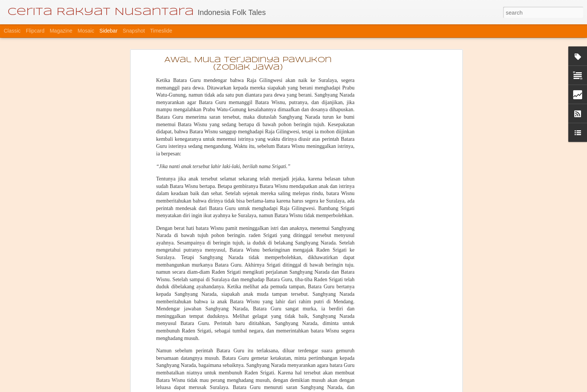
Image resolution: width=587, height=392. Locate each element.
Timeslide (161, 31)
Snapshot (134, 31)
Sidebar (109, 31)
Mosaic (86, 31)
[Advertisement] (396, 178)
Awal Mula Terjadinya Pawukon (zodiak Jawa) (248, 64)
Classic (12, 31)
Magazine (61, 31)
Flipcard (35, 31)
